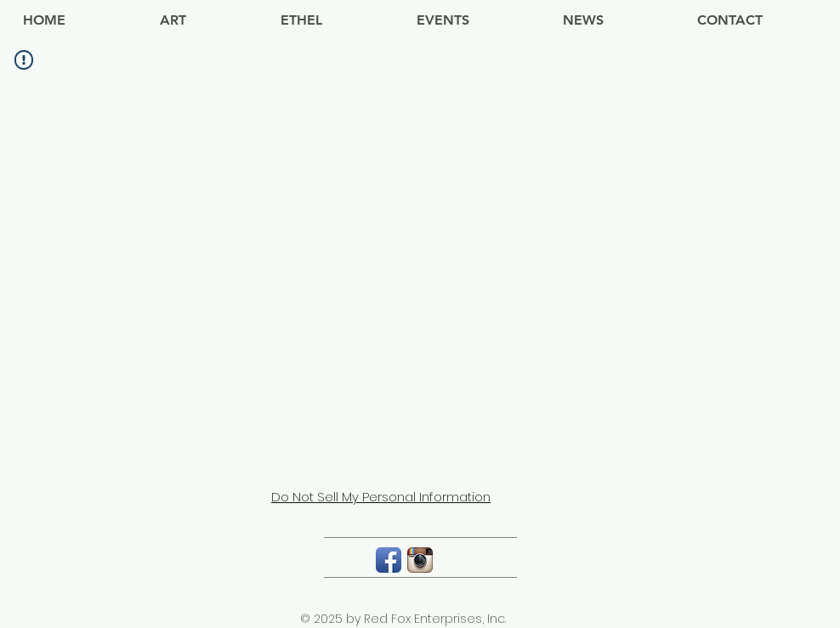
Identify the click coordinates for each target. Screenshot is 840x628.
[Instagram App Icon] (420, 560)
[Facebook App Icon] (389, 560)
